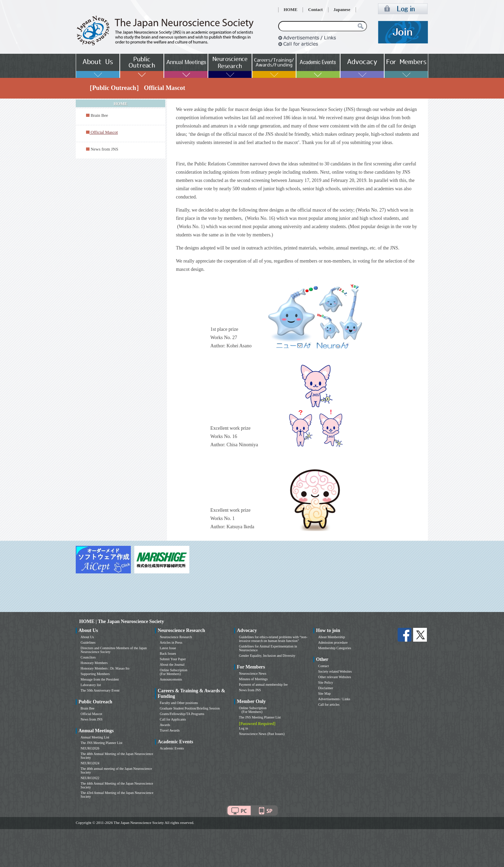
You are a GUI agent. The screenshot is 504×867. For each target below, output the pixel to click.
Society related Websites (335, 671)
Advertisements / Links (334, 699)
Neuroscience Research (176, 637)
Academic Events (172, 748)
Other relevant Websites (335, 677)
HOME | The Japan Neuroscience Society (122, 621)
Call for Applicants (173, 719)
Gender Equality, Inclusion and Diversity (267, 656)
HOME (291, 10)
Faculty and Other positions (179, 703)
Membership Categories (335, 648)
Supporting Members (95, 674)
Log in (243, 728)
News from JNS (104, 149)
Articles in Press (171, 642)
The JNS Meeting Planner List (102, 743)
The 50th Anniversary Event (100, 690)
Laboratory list (91, 685)
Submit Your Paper (173, 659)
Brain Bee (99, 115)
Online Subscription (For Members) (174, 672)
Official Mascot (91, 714)
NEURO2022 (90, 778)
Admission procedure (333, 642)
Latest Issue (168, 648)
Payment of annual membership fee (263, 685)
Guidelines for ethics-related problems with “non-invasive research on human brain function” (273, 639)
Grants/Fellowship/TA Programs (182, 714)
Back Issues (168, 654)
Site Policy (326, 682)
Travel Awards (170, 730)
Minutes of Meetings (253, 679)
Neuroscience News (253, 674)
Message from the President (100, 679)
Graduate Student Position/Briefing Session (190, 708)
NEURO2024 (90, 763)
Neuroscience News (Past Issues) (262, 734)
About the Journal (172, 665)
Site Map (324, 693)
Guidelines (88, 642)
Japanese (342, 10)
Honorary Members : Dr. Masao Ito (105, 668)
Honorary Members (94, 663)
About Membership (332, 637)
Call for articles (329, 705)
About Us (87, 637)
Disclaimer (326, 688)
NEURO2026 (90, 748)
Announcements (171, 679)
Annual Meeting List (95, 737)
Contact (316, 10)
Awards (165, 725)
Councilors (88, 657)
